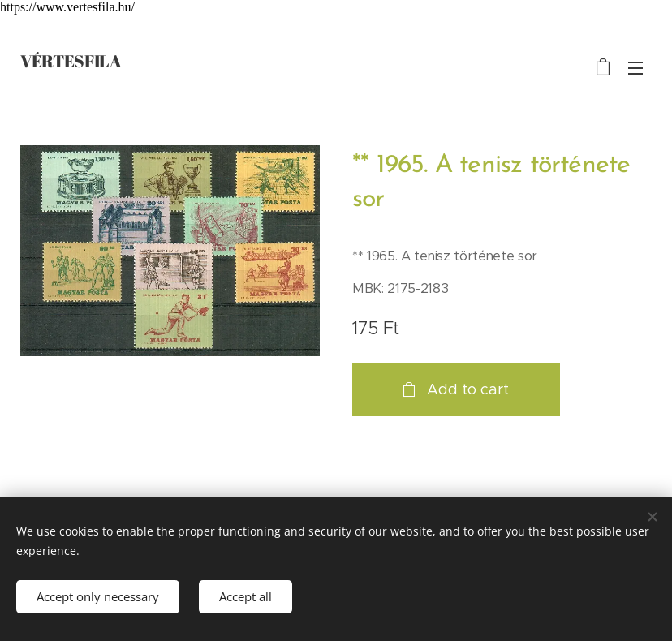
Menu (635, 68)
